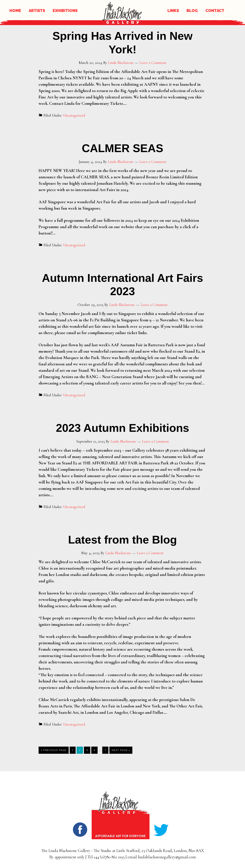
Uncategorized (74, 115)
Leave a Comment (153, 63)
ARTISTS (37, 11)
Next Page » (121, 750)
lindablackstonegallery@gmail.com (167, 857)
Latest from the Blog (122, 540)
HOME (15, 11)
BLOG (192, 11)
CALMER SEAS (122, 148)
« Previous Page (54, 750)
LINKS (173, 11)
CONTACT (215, 11)
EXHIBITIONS (65, 11)
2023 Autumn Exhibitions (123, 428)
